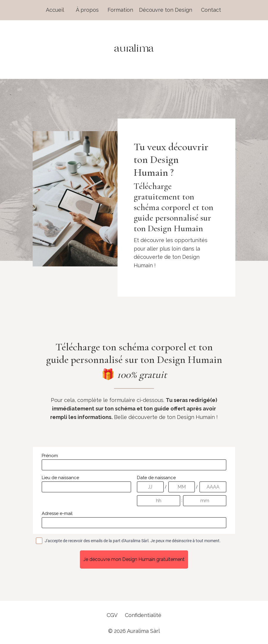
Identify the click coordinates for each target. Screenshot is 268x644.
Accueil (55, 10)
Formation (120, 10)
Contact (211, 10)
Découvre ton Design (166, 10)
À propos (87, 10)
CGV (112, 615)
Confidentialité (143, 615)
